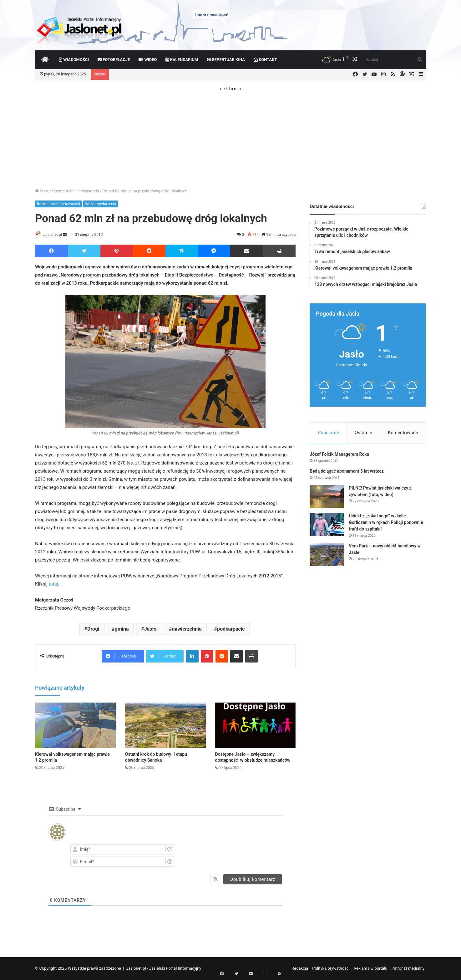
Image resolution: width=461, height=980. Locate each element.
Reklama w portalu (371, 969)
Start (42, 191)
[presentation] (244, 855)
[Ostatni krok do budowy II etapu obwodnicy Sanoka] (165, 726)
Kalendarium (182, 60)
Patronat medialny (408, 969)
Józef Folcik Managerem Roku (339, 456)
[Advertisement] (231, 135)
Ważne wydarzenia (101, 204)
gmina (122, 630)
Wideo (148, 60)
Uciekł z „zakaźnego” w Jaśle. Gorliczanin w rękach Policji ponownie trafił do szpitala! (386, 524)
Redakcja (300, 969)
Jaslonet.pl (56, 235)
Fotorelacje (114, 60)
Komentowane (403, 433)
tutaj (53, 585)
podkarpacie (231, 630)
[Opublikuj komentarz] (253, 880)
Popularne (328, 433)
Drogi (93, 630)
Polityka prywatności (331, 969)
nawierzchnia (187, 630)
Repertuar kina (226, 60)
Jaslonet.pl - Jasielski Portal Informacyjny (164, 969)
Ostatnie (363, 433)
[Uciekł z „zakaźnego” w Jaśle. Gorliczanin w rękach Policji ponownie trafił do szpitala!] (327, 526)
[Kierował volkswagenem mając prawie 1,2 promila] (75, 726)
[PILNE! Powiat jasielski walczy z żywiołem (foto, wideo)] (327, 498)
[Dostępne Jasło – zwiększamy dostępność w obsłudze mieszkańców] (256, 726)
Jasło (150, 630)
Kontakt (265, 60)
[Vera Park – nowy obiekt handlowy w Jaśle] (327, 556)
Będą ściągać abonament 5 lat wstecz (347, 473)
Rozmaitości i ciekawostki (76, 191)
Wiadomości (74, 60)
